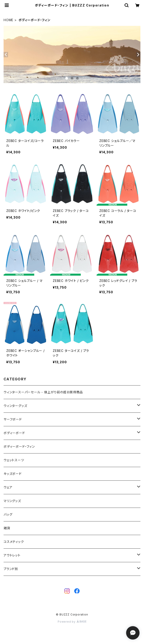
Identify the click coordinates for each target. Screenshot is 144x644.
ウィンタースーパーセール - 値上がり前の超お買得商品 (43, 392)
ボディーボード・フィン (19, 446)
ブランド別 (11, 569)
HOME (8, 20)
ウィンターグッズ (15, 406)
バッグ (8, 514)
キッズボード (13, 474)
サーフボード (13, 419)
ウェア (8, 487)
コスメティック (14, 542)
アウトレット (12, 555)
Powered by (72, 622)
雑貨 (7, 528)
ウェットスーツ (14, 460)
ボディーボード (14, 433)
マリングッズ (12, 501)
